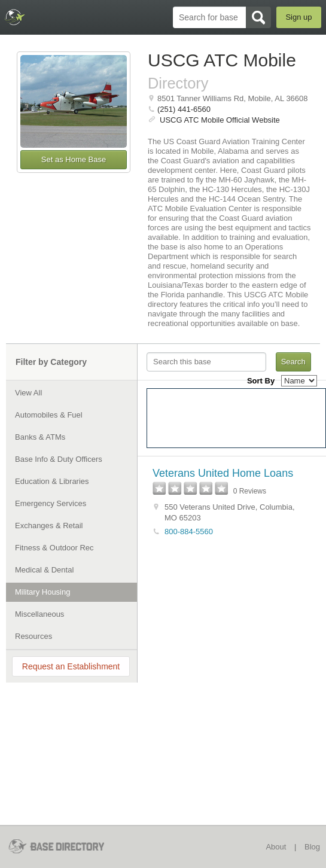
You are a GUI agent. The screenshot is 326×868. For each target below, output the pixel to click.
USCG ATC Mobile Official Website (220, 120)
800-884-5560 (189, 532)
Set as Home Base (74, 159)
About (276, 847)
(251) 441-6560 (184, 109)
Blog (312, 847)
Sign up (298, 17)
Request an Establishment (71, 666)
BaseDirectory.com (15, 17)
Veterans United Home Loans (223, 473)
